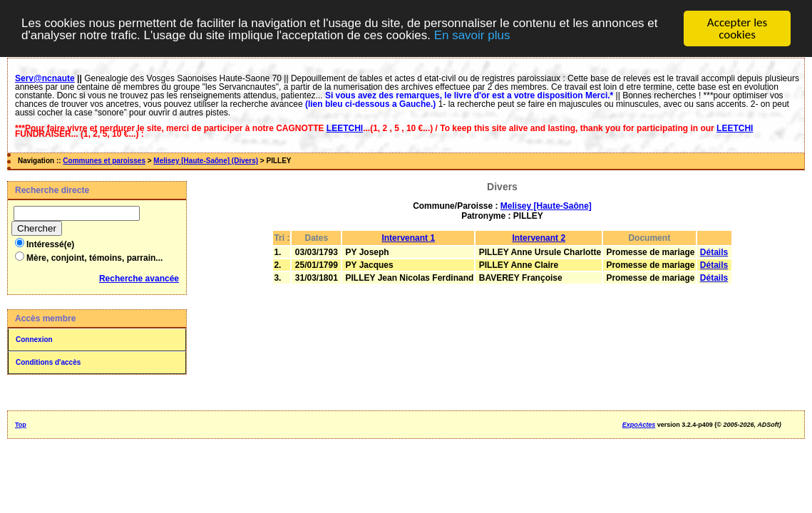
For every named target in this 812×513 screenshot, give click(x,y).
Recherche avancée (139, 279)
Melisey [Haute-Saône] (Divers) (206, 161)
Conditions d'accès (48, 362)
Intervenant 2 (539, 238)
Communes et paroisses (104, 161)
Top (21, 425)
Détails (714, 252)
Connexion (34, 340)
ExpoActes (639, 425)
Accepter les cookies (737, 28)
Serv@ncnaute (45, 78)
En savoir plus (472, 35)
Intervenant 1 (408, 238)
